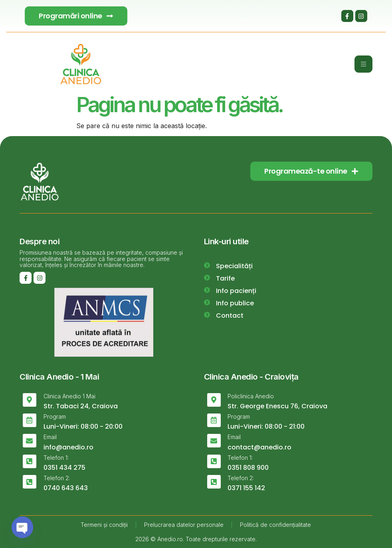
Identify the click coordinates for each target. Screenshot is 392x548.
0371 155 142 (246, 488)
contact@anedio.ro (259, 447)
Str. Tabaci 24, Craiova (81, 406)
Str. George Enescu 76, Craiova (277, 406)
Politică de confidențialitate (275, 525)
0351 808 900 (248, 468)
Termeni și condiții (104, 525)
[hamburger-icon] (363, 64)
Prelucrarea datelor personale (184, 525)
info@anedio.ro (68, 447)
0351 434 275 (64, 468)
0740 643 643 (66, 488)
